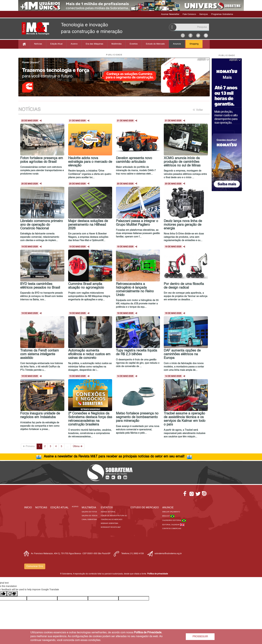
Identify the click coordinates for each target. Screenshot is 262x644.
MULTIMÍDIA (89, 508)
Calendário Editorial (172, 520)
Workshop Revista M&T (111, 527)
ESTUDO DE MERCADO (145, 508)
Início (28, 508)
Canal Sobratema (89, 520)
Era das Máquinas (94, 44)
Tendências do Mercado (112, 520)
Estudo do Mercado (155, 44)
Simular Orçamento (171, 512)
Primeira (29, 446)
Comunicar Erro (35, 566)
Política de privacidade (158, 574)
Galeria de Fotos (89, 512)
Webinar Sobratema (109, 523)
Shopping (194, 44)
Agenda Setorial (108, 512)
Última (78, 446)
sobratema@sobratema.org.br (168, 554)
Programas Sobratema (222, 14)
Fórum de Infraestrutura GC (114, 516)
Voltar (198, 110)
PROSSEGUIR (200, 637)
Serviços (204, 14)
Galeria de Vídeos (90, 516)
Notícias (38, 44)
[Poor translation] (12, 594)
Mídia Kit (166, 516)
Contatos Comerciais (172, 529)
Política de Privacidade (148, 633)
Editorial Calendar (171, 525)
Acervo (74, 44)
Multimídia (116, 44)
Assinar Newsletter (170, 14)
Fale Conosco (189, 14)
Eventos (134, 44)
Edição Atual (56, 44)
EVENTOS (107, 508)
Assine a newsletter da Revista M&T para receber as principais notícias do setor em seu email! (114, 457)
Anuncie (177, 44)
